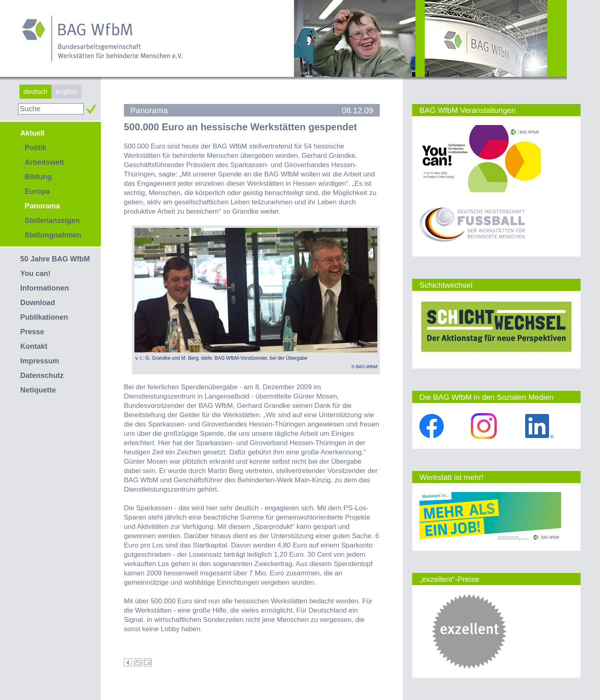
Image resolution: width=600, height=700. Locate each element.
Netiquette (38, 390)
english (66, 92)
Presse (32, 332)
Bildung (38, 177)
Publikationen (44, 317)
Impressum (40, 361)
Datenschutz (42, 375)
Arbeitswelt (44, 162)
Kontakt (34, 346)
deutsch (36, 92)
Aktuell (32, 133)
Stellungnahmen (53, 235)
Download (38, 303)
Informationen (45, 288)
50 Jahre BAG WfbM (55, 259)
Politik (36, 148)
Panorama (42, 206)
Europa (37, 191)
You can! (35, 274)
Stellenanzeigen (52, 221)
